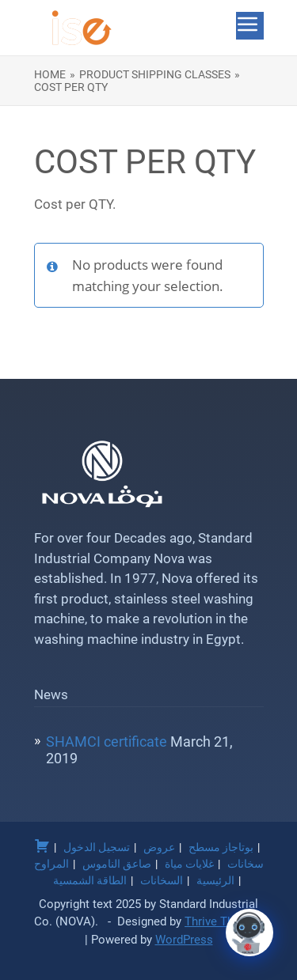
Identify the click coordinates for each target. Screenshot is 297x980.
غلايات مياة (189, 864)
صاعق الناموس (117, 864)
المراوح (51, 864)
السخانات (162, 880)
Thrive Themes (224, 921)
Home (50, 74)
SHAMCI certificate (107, 742)
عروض (159, 847)
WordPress (184, 940)
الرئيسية (215, 880)
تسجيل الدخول (97, 847)
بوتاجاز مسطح (221, 847)
